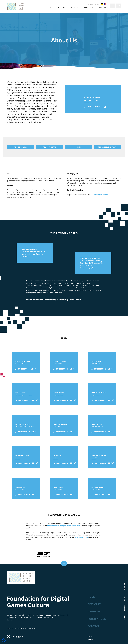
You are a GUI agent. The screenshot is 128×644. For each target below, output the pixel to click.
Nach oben (64, 557)
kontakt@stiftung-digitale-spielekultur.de (107, 107)
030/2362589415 (24, 432)
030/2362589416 (62, 432)
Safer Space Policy (81, 537)
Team (79, 147)
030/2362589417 (100, 432)
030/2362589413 (100, 495)
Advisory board (49, 147)
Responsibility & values (108, 147)
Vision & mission (20, 147)
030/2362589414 (100, 463)
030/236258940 (96, 107)
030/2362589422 (100, 400)
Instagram (124, 580)
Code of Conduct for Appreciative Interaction (64, 526)
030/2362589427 (24, 400)
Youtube (124, 601)
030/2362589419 (62, 369)
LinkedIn (124, 591)
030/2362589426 (24, 463)
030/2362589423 (62, 495)
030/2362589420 (62, 400)
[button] (4, 640)
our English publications (100, 195)
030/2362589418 (62, 463)
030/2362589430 (24, 495)
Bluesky (124, 611)
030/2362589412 (100, 369)
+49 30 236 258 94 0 (45, 611)
